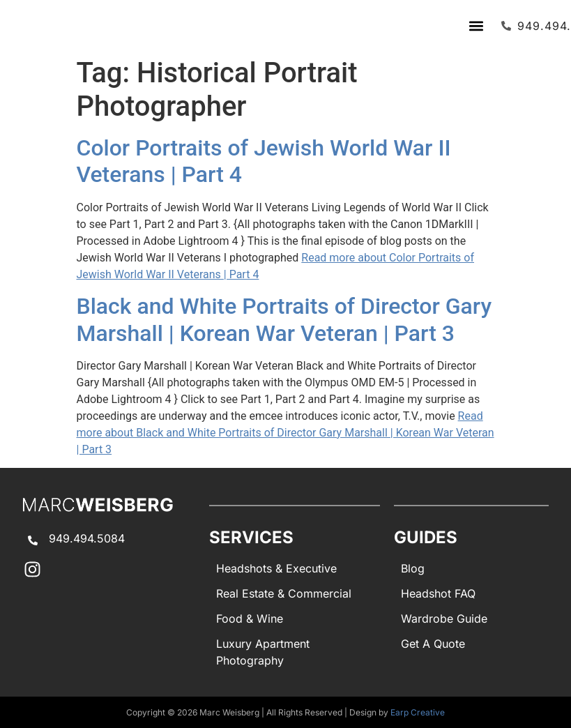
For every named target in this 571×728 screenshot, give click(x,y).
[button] (476, 25)
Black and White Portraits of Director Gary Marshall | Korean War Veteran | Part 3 (284, 319)
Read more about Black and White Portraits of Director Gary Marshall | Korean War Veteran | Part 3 (285, 433)
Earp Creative (418, 712)
